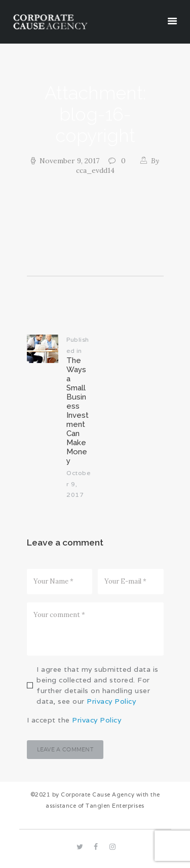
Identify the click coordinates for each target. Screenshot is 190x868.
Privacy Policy (111, 701)
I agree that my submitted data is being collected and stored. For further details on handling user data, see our (98, 685)
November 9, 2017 (69, 161)
